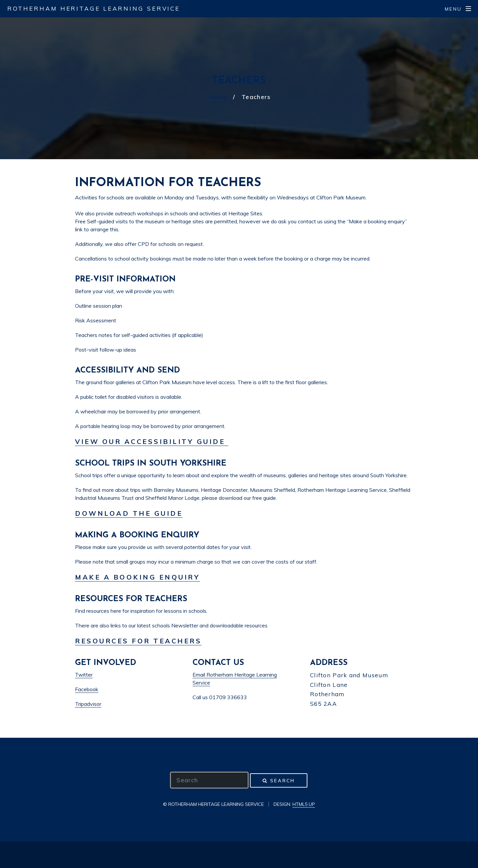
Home (218, 97)
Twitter (84, 675)
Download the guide (129, 513)
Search (282, 780)
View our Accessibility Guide (152, 441)
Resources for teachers (138, 641)
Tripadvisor (88, 704)
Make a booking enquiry (137, 577)
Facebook (87, 689)
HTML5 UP (304, 804)
